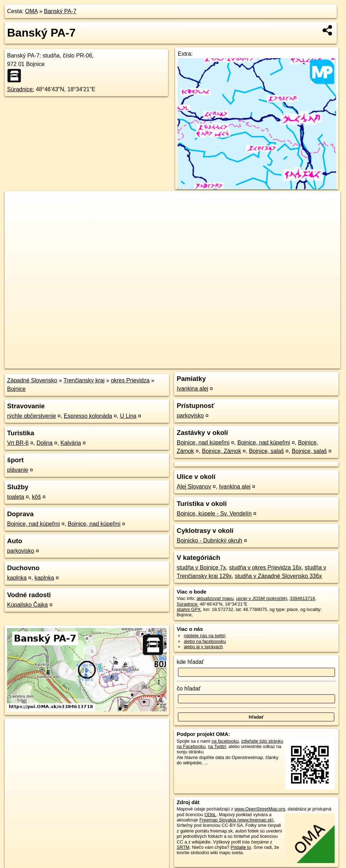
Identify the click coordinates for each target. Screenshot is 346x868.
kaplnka (17, 578)
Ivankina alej (192, 389)
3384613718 (302, 598)
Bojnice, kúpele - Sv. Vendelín (214, 514)
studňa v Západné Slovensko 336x (278, 576)
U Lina (128, 416)
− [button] (17, 214)
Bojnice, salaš (266, 451)
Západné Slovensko (32, 380)
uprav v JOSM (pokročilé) (262, 598)
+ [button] (17, 203)
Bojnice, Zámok (222, 451)
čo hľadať (189, 689)
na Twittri (217, 746)
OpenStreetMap (218, 363)
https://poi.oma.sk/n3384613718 (308, 363)
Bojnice (16, 389)
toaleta (16, 497)
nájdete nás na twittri (204, 636)
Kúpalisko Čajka (27, 605)
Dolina (44, 443)
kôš (36, 497)
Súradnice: (21, 89)
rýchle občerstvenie (32, 416)
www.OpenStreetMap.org (260, 809)
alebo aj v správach (203, 647)
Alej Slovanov (194, 487)
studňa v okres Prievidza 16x (265, 567)
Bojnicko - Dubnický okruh (209, 541)
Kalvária (71, 443)
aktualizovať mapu (215, 598)
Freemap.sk (255, 363)
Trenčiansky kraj (84, 380)
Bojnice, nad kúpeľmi (34, 524)
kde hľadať (190, 662)
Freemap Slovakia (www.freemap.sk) (236, 820)
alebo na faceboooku (205, 641)
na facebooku (225, 741)
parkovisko (21, 551)
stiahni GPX (189, 609)
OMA (32, 11)
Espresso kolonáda (88, 416)
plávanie (18, 470)
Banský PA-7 (60, 11)
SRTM (183, 847)
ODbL (210, 815)
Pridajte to (241, 847)
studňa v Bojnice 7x (201, 567)
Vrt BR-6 (18, 443)
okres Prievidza (130, 380)
